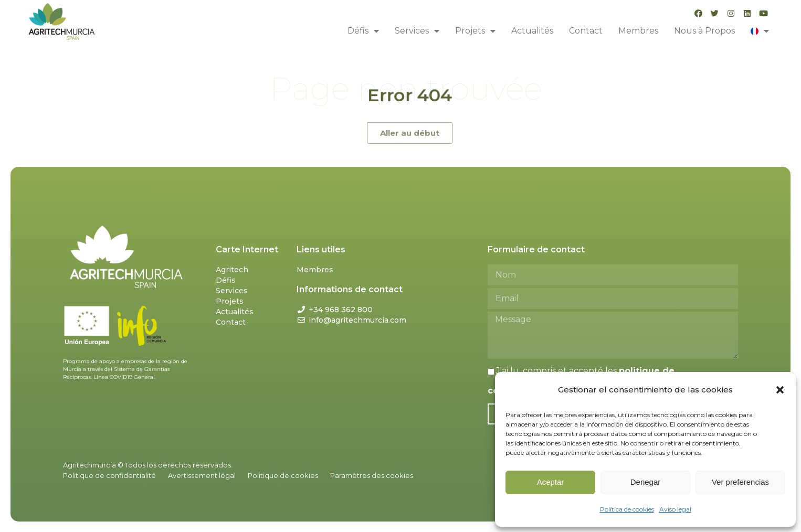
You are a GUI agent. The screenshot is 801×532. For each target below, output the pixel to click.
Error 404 (409, 95)
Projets (475, 31)
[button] (780, 390)
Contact (586, 31)
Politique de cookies (283, 475)
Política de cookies (627, 509)
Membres (638, 31)
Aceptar (551, 482)
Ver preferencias (740, 482)
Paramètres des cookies (372, 475)
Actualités (532, 31)
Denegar (646, 482)
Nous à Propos (704, 31)
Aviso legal (675, 509)
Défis (363, 31)
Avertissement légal (202, 475)
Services (417, 31)
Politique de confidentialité (109, 475)
